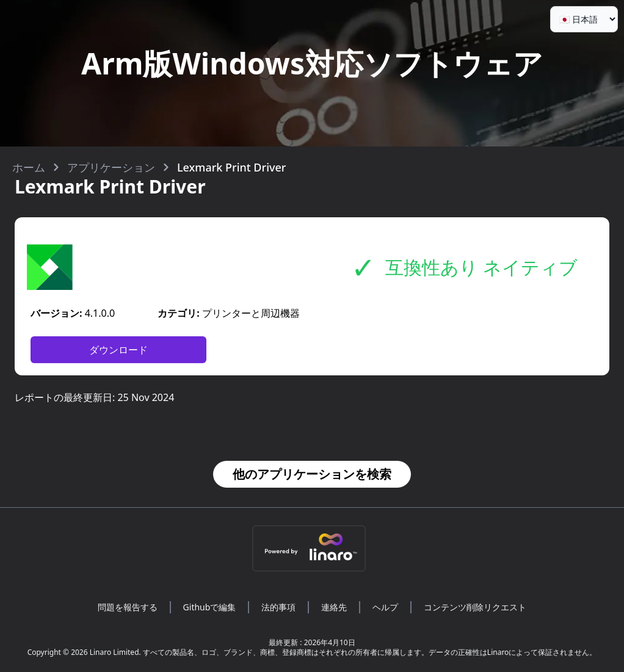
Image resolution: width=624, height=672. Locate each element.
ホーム (29, 167)
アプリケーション (111, 167)
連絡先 (334, 607)
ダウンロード (118, 350)
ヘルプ (385, 607)
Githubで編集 (210, 607)
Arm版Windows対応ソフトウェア (312, 63)
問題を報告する (128, 607)
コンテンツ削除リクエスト (475, 607)
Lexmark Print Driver (231, 167)
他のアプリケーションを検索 (312, 474)
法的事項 (278, 607)
